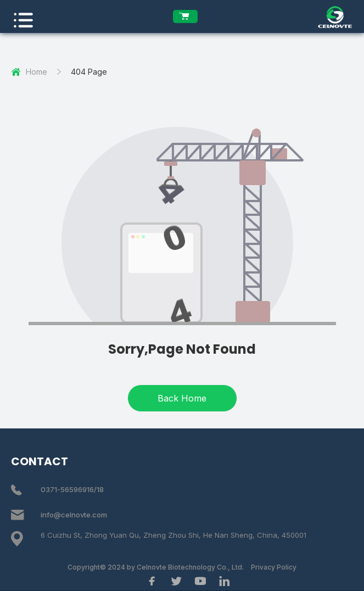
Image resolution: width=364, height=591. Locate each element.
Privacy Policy (274, 567)
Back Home (182, 398)
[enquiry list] (185, 16)
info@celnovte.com (74, 515)
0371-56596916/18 (72, 489)
